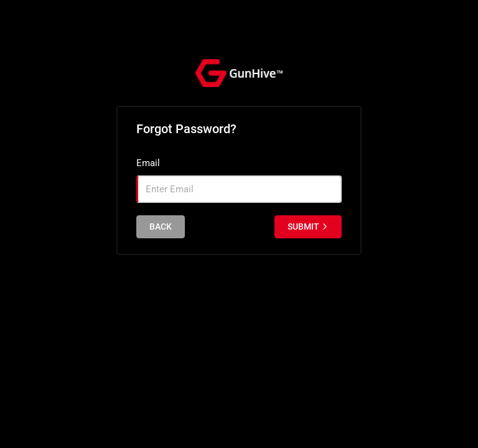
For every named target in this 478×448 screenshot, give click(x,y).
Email (148, 163)
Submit (308, 226)
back (161, 226)
